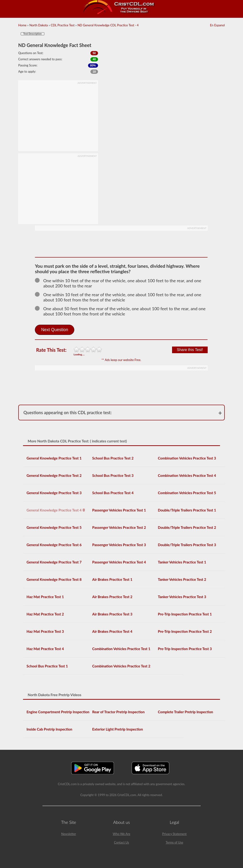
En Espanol (217, 25)
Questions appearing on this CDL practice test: (68, 413)
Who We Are (121, 834)
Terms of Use (174, 842)
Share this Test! (190, 350)
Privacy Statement (174, 834)
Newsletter (69, 834)
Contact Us (121, 842)
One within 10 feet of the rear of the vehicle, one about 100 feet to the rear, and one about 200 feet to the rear (118, 283)
